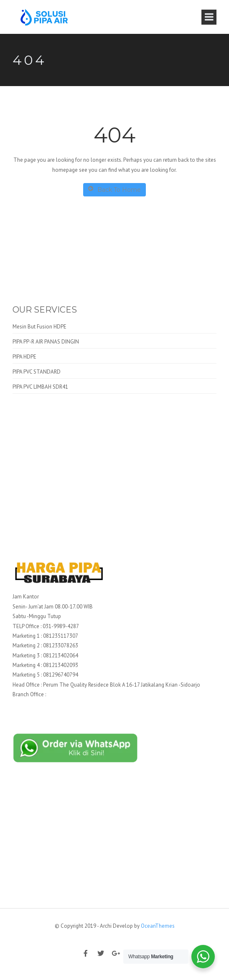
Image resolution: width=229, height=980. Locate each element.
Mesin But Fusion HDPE (39, 327)
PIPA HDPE (24, 357)
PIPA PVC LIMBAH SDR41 (40, 387)
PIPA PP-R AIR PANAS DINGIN (46, 342)
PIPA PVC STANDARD (37, 372)
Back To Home (114, 190)
